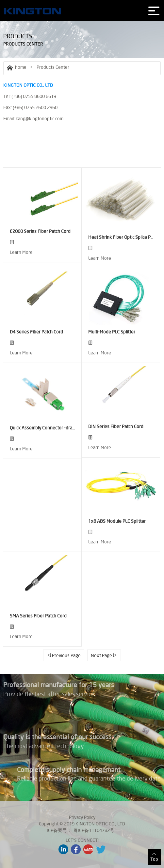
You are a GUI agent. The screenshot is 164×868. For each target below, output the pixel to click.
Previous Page (64, 655)
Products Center (53, 67)
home (17, 67)
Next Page (104, 655)
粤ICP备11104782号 (94, 830)
